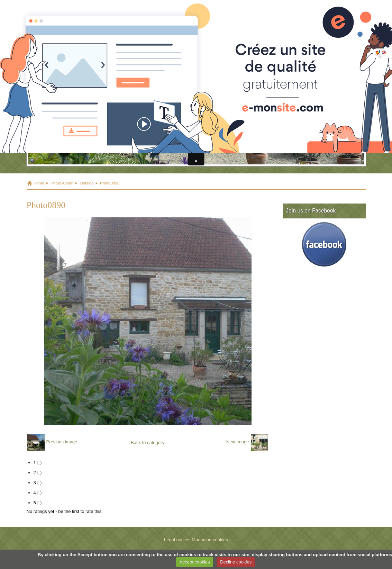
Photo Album (62, 183)
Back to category (148, 442)
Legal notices (177, 540)
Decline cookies (236, 562)
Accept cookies (195, 562)
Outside (86, 183)
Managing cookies (210, 540)
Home (39, 183)
